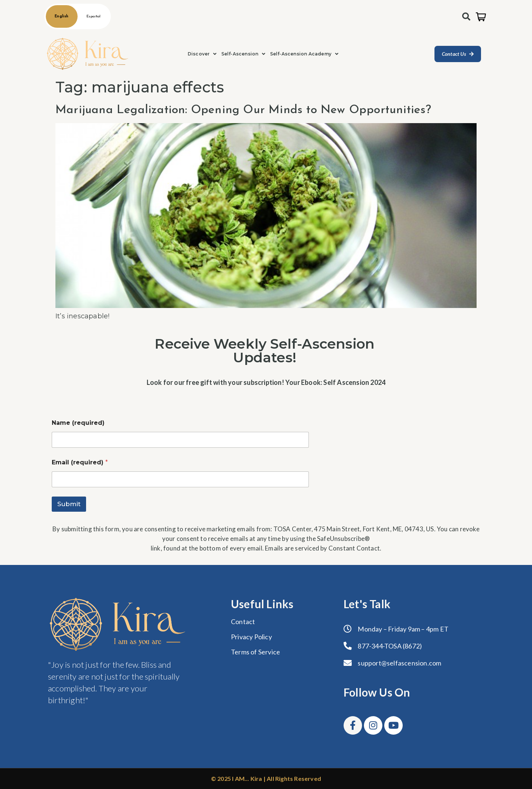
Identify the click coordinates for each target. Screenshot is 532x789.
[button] (202, 54)
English (62, 16)
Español (93, 16)
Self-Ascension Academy (304, 54)
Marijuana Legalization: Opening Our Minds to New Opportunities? (243, 110)
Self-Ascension (243, 54)
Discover (202, 54)
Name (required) (78, 423)
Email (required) (80, 462)
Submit (69, 504)
